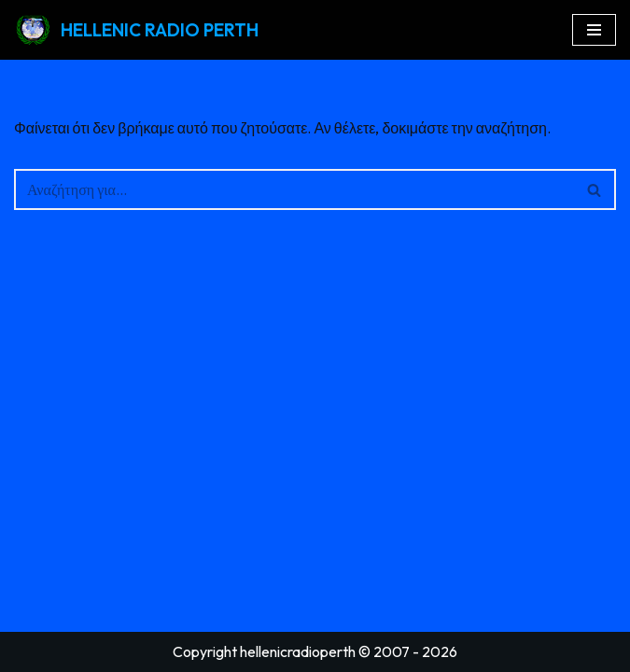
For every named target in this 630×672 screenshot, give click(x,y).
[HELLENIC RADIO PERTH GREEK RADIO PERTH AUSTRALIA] (136, 30)
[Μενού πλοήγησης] (594, 30)
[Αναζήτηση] (294, 189)
